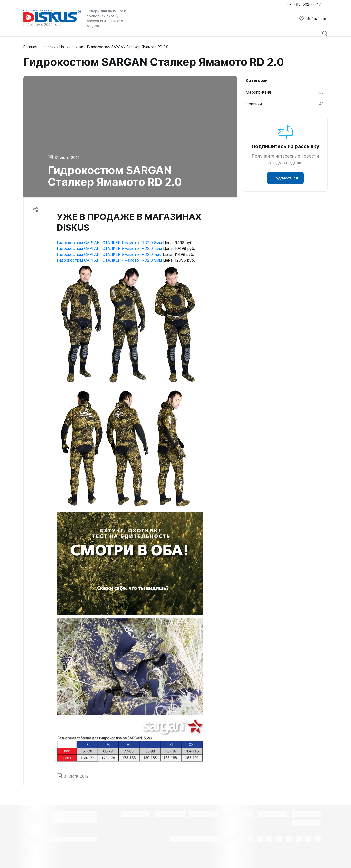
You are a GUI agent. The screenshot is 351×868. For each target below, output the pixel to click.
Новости (48, 47)
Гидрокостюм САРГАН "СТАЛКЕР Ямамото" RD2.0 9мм (109, 260)
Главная (30, 47)
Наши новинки (71, 47)
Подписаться (285, 178)
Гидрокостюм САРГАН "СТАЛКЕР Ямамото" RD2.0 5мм (109, 248)
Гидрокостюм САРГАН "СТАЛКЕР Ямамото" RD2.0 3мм (109, 243)
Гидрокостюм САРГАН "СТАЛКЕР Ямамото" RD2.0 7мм (109, 254)
